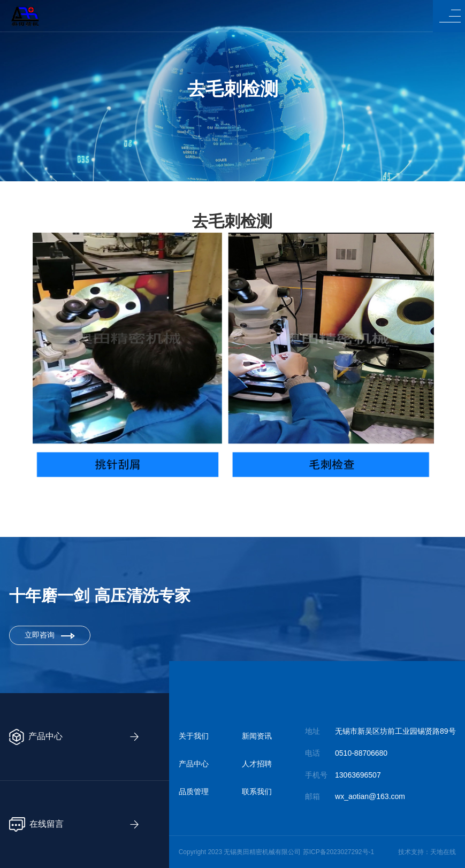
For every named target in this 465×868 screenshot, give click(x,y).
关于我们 (194, 736)
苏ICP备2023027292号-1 (338, 852)
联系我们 (257, 792)
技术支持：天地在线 (427, 852)
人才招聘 (257, 764)
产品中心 (194, 764)
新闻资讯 (257, 736)
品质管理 (194, 792)
